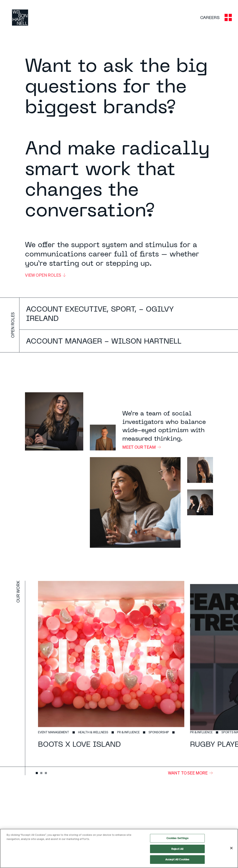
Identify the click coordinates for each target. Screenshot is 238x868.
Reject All (177, 849)
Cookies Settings (177, 838)
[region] (119, 848)
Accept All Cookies (177, 859)
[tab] (37, 773)
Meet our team (139, 447)
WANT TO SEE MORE (188, 773)
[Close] (231, 848)
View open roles (46, 276)
